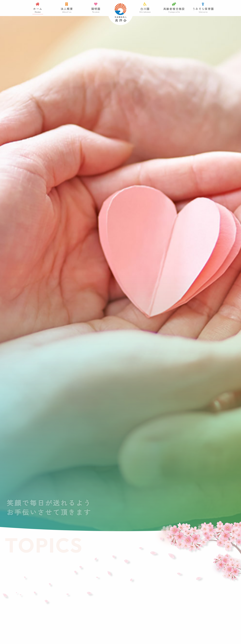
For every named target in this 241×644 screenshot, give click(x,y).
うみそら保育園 (203, 8)
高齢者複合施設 (174, 8)
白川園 (145, 8)
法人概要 (67, 8)
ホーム (38, 8)
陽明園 (96, 8)
